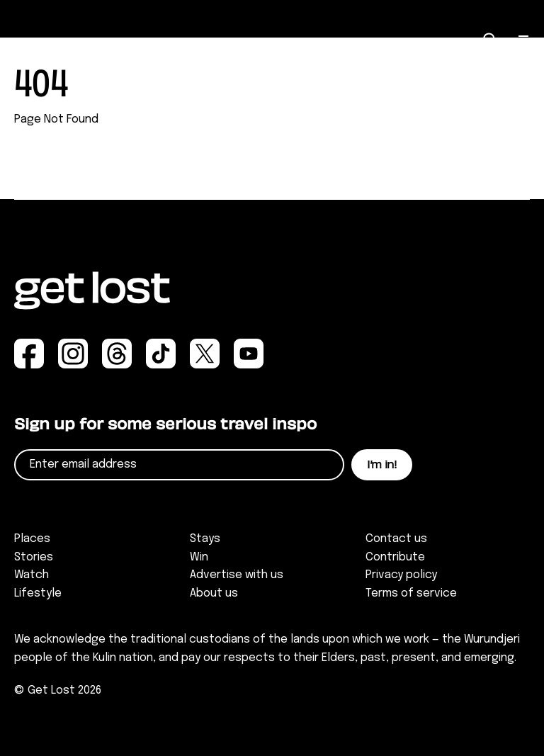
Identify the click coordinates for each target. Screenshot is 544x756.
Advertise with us (237, 575)
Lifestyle (38, 593)
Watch (32, 575)
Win (199, 557)
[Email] (179, 465)
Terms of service (411, 593)
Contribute (395, 557)
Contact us (396, 539)
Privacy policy (401, 575)
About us (214, 593)
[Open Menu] (524, 40)
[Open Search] (490, 40)
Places (32, 539)
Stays (205, 539)
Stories (34, 557)
